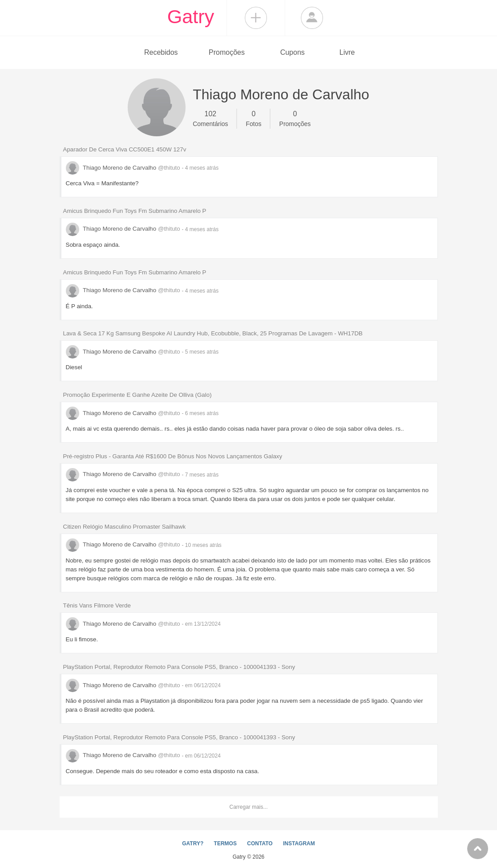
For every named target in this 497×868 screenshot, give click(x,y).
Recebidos (161, 52)
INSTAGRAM (299, 844)
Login (312, 18)
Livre (347, 52)
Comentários (210, 118)
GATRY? (193, 844)
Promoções (227, 52)
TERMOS (225, 844)
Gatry (191, 16)
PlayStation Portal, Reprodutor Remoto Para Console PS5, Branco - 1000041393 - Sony (179, 667)
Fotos (254, 118)
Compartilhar (256, 18)
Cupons (293, 52)
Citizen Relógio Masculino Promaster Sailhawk (125, 527)
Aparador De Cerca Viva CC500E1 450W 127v (125, 149)
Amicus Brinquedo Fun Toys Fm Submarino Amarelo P (135, 211)
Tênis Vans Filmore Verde (97, 605)
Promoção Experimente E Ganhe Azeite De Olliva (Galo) (137, 395)
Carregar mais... (248, 807)
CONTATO (260, 844)
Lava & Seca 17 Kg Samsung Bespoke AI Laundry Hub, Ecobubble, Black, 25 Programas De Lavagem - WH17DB (213, 333)
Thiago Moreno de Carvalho (124, 168)
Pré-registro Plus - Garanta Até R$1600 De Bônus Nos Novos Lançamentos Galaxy (173, 456)
